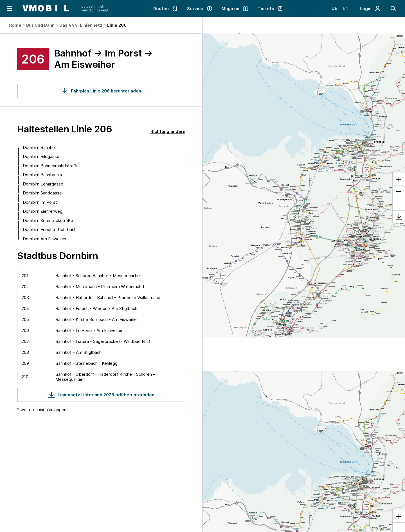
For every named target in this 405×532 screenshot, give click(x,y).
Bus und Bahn (40, 25)
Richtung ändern (168, 131)
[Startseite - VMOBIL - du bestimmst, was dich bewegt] (65, 8)
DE (334, 8)
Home (15, 25)
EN (346, 8)
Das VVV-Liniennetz (81, 25)
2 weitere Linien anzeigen (42, 410)
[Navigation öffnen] (9, 8)
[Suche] (393, 8)
